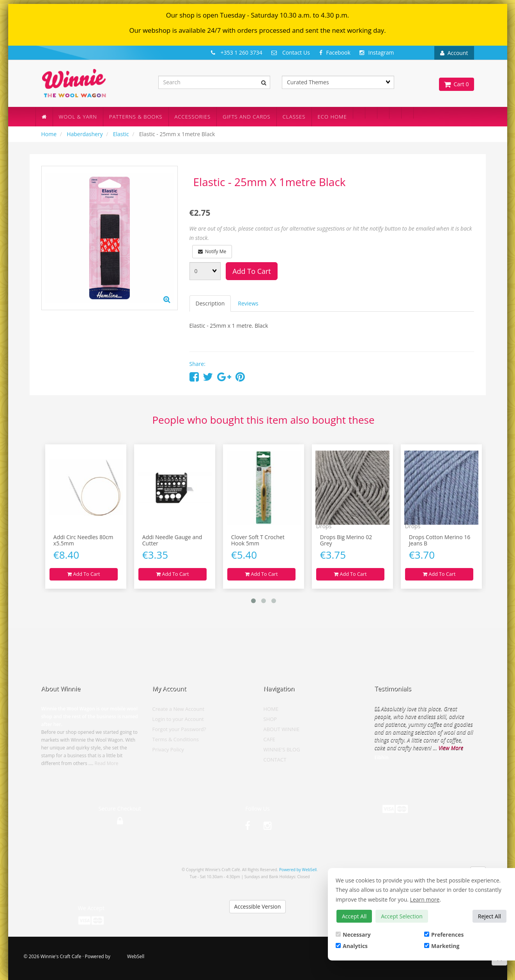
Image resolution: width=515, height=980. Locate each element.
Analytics (352, 946)
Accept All (354, 916)
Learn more (425, 899)
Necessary (353, 935)
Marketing (442, 946)
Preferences (444, 935)
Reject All (489, 916)
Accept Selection (402, 916)
